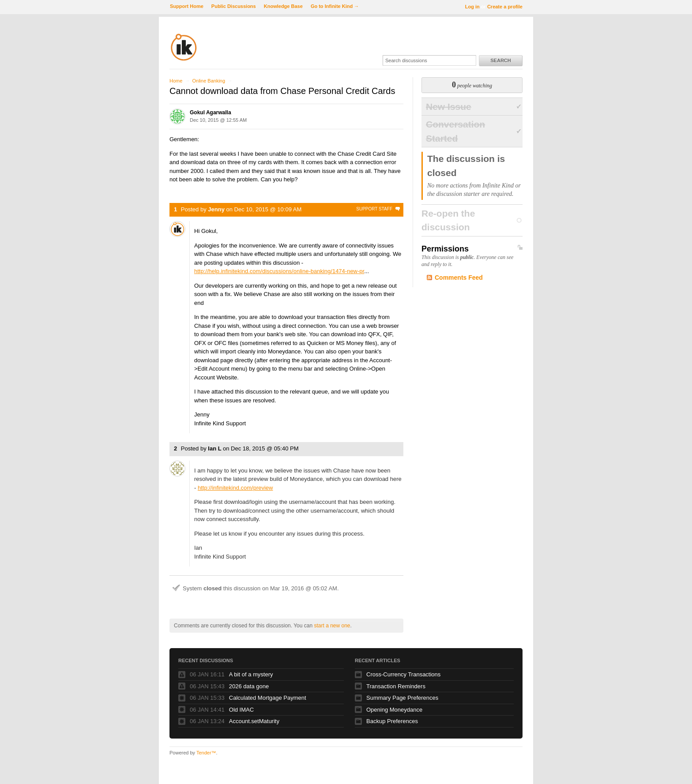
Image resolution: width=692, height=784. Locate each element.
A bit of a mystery (251, 674)
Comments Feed (459, 278)
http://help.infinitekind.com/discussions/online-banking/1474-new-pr (279, 271)
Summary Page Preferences (402, 698)
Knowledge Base (283, 6)
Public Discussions (234, 6)
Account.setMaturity (254, 721)
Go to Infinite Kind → (335, 6)
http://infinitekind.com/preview (235, 488)
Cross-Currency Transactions (403, 674)
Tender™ (206, 753)
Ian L (214, 448)
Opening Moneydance (394, 710)
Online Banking (209, 81)
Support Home (187, 6)
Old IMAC (241, 710)
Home (176, 81)
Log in (472, 7)
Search (500, 60)
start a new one (332, 626)
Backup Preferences (392, 721)
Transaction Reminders (396, 686)
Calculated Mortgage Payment (268, 698)
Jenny (216, 209)
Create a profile (505, 7)
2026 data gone (249, 686)
